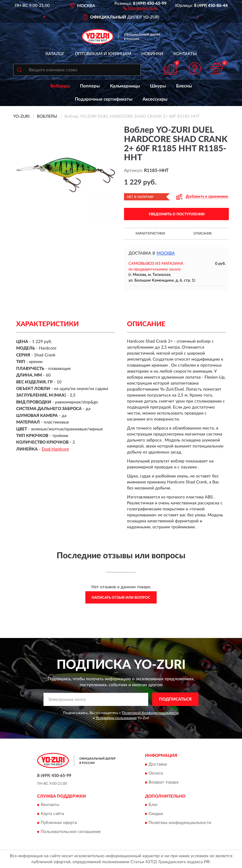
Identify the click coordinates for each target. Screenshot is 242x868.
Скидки (156, 814)
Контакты (185, 54)
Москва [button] (166, 253)
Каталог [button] (55, 54)
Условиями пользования (116, 718)
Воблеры (60, 86)
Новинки (152, 54)
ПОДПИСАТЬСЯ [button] (175, 699)
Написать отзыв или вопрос (121, 598)
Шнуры (158, 86)
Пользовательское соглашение (71, 832)
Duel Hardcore (55, 449)
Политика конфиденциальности (180, 823)
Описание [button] (203, 233)
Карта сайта (52, 814)
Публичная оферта (59, 823)
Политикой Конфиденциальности (150, 713)
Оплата (156, 773)
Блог (153, 805)
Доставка (158, 764)
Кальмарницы (125, 86)
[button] (140, 8)
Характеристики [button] (150, 233)
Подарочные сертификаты (104, 99)
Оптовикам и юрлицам (103, 54)
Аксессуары (155, 99)
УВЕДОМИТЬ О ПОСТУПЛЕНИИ (177, 214)
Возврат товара (164, 782)
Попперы (90, 86)
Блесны (184, 86)
